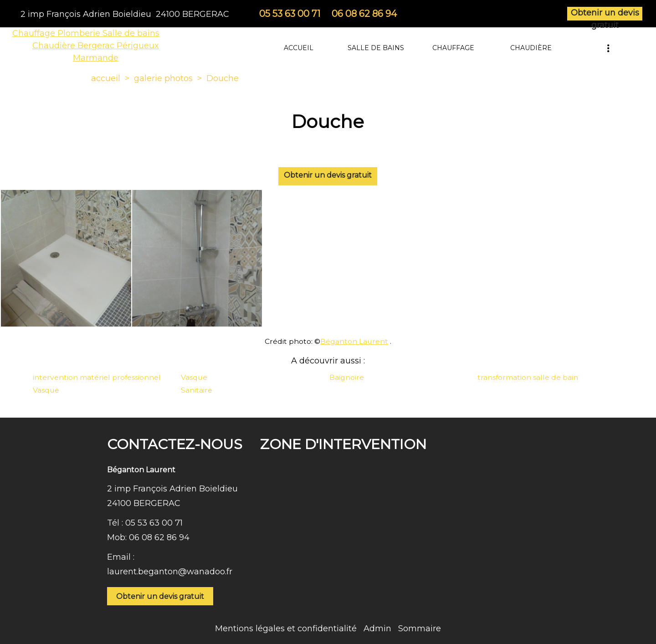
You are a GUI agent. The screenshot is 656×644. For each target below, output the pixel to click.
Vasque (194, 377)
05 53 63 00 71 (154, 523)
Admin (377, 629)
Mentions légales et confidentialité (286, 629)
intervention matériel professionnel (97, 377)
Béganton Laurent (354, 341)
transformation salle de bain (528, 377)
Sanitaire (197, 390)
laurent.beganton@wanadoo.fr (170, 572)
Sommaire (420, 629)
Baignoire (347, 377)
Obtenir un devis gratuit (605, 14)
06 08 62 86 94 (159, 537)
